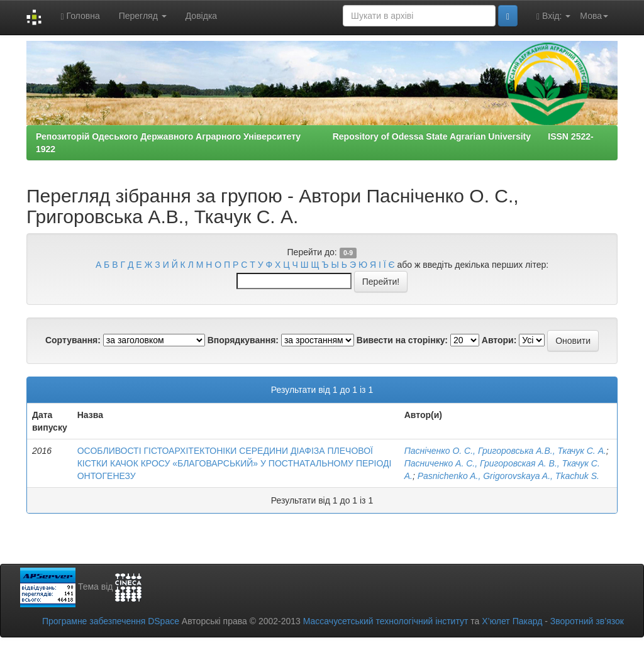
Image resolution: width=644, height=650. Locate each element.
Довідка (201, 16)
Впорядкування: (243, 340)
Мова (594, 16)
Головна (80, 16)
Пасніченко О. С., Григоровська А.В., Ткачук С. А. (505, 451)
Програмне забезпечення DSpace (111, 621)
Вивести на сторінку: (402, 340)
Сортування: (73, 340)
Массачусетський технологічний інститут (386, 621)
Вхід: (553, 16)
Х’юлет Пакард (512, 621)
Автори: (499, 340)
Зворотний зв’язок (587, 621)
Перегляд (143, 16)
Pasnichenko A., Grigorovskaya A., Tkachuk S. (508, 476)
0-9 (348, 253)
